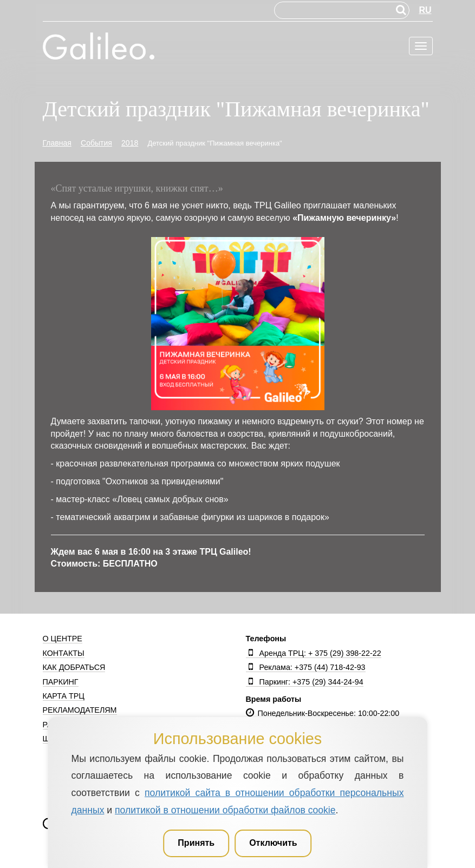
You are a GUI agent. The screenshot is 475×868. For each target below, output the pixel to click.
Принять (196, 843)
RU (425, 10)
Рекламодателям (80, 710)
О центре (63, 639)
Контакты (64, 653)
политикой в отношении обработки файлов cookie (225, 810)
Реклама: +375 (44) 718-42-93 (306, 667)
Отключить (273, 843)
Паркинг (61, 682)
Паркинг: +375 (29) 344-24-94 (305, 682)
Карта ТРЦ (64, 696)
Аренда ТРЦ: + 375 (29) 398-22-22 (314, 653)
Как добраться (74, 667)
